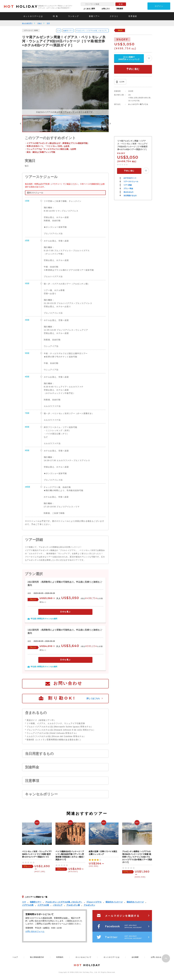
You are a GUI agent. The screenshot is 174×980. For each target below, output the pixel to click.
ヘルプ (15, 957)
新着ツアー (94, 16)
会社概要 (135, 957)
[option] (65, 82)
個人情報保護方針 (37, 957)
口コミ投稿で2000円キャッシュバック (129, 58)
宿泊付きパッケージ (114, 902)
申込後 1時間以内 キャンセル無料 (44, 619)
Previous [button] (21, 124)
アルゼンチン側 (73, 905)
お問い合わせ (68, 683)
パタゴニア (58, 905)
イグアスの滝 (28, 905)
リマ (48, 23)
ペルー (40, 23)
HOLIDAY (21, 6)
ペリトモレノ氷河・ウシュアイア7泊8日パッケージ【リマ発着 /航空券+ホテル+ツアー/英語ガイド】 (37, 854)
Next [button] (110, 124)
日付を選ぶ (65, 612)
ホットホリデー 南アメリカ (138, 104)
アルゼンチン (89, 905)
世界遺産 (133, 16)
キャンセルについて (83, 957)
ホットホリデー (27, 23)
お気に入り (106, 9)
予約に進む (133, 69)
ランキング (73, 16)
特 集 (55, 16)
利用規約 (60, 957)
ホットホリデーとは (33, 16)
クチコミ (114, 16)
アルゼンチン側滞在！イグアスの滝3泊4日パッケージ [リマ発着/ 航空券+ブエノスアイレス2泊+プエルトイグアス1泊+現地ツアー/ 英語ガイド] (137, 857)
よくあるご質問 (89, 9)
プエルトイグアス (94, 902)
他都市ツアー (68, 31)
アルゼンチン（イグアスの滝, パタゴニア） (92, 31)
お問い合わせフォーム (35, 931)
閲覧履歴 (120, 9)
